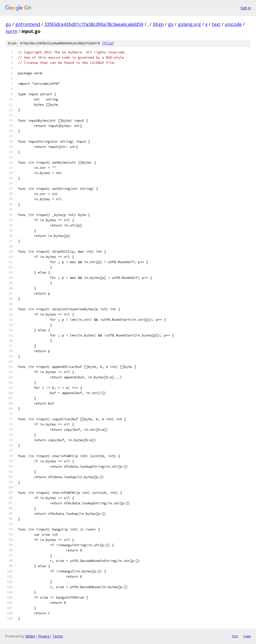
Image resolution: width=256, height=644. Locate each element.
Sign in (246, 8)
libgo (158, 24)
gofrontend (28, 24)
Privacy (44, 636)
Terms (58, 636)
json (247, 636)
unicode (233, 24)
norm (11, 31)
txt (235, 636)
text (216, 24)
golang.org (189, 24)
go (8, 24)
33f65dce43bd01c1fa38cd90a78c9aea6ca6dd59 (94, 24)
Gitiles (30, 636)
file (108, 43)
